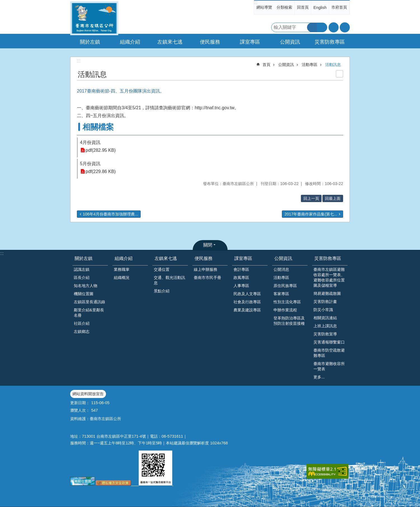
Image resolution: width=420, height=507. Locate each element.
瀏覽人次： (80, 410)
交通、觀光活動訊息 (169, 280)
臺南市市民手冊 (207, 278)
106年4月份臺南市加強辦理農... (110, 214)
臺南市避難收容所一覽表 (329, 366)
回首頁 (303, 7)
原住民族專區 (285, 286)
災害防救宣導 (325, 334)
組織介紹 (124, 258)
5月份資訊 (90, 164)
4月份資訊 (90, 142)
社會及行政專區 (247, 302)
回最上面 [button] (333, 198)
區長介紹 (82, 278)
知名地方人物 (86, 286)
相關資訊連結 (325, 318)
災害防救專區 (328, 258)
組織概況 (122, 278)
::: (256, 2)
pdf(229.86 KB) (101, 171)
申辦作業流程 (285, 310)
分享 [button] (345, 27)
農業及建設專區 (247, 310)
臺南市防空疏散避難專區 (329, 353)
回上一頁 (311, 198)
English (320, 8)
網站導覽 (264, 7)
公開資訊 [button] (290, 42)
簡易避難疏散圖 (327, 293)
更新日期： (80, 403)
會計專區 (241, 269)
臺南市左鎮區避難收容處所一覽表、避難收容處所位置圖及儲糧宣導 (329, 277)
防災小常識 (323, 310)
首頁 (266, 65)
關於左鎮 (84, 258)
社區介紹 (82, 323)
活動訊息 (333, 65)
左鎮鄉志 (82, 331)
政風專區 (241, 278)
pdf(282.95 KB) (101, 150)
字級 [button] (334, 27)
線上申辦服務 (206, 269)
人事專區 (241, 286)
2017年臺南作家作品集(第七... (311, 214)
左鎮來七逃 (166, 258)
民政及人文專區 (247, 294)
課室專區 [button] (250, 42)
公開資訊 (286, 65)
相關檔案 (98, 127)
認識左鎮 (82, 269)
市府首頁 (339, 7)
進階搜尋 (322, 27)
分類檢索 (284, 7)
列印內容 (339, 74)
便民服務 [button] (210, 42)
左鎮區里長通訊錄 (89, 302)
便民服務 (204, 258)
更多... (319, 377)
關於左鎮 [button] (90, 42)
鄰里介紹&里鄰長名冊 (89, 313)
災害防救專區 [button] (330, 42)
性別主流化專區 (287, 302)
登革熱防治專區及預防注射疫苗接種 (289, 321)
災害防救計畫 (325, 302)
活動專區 (310, 65)
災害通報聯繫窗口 (329, 342)
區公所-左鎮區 (94, 18)
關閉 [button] (208, 245)
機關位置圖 (84, 294)
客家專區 (281, 294)
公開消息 (281, 269)
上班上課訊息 (325, 326)
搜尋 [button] (312, 27)
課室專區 (243, 258)
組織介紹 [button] (130, 42)
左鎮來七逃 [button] (170, 42)
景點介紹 (162, 291)
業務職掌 (122, 269)
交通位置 (162, 269)
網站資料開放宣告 (88, 394)
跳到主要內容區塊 (3, 3)
